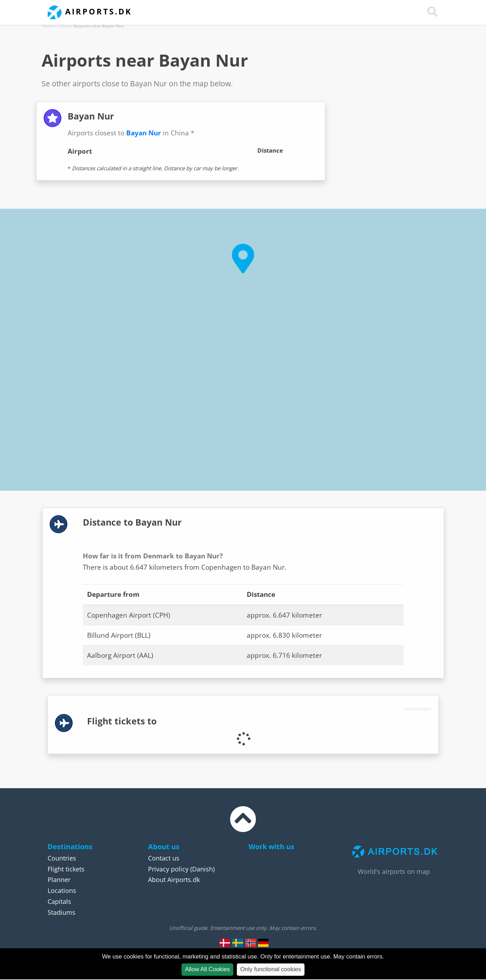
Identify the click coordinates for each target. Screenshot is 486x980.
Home (48, 26)
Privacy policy (168, 869)
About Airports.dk (174, 880)
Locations (62, 890)
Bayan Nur (144, 133)
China (63, 26)
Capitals (59, 901)
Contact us (164, 858)
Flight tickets (66, 869)
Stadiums (61, 912)
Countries (62, 858)
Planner (59, 880)
